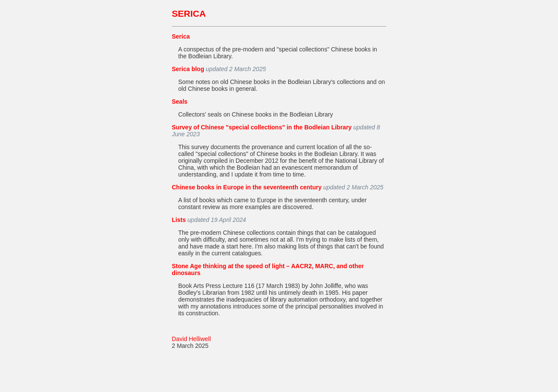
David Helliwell (192, 339)
